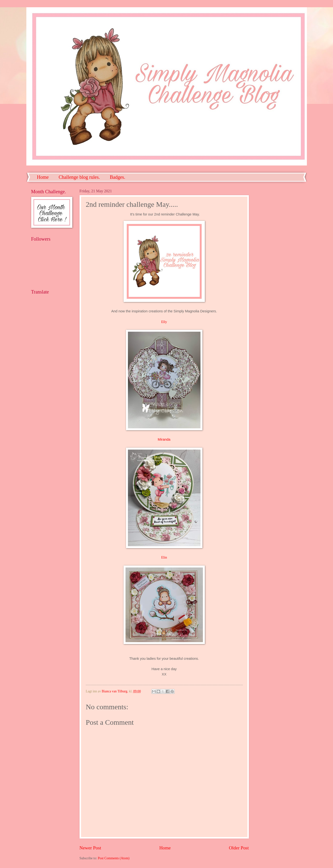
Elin (164, 557)
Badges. (118, 177)
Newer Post (90, 848)
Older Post (239, 848)
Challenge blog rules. (79, 177)
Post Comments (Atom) (114, 858)
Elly (164, 322)
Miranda (164, 439)
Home (43, 177)
